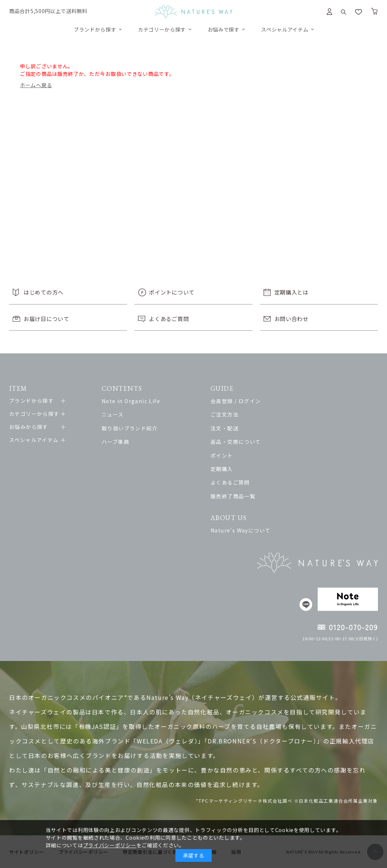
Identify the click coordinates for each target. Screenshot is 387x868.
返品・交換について (236, 442)
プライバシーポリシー (110, 845)
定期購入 (222, 469)
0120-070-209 (353, 627)
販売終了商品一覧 (233, 496)
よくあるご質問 (169, 319)
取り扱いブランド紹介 (130, 428)
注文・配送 (225, 428)
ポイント (222, 455)
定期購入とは (292, 292)
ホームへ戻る (36, 85)
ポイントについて (172, 292)
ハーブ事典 (115, 442)
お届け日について (46, 319)
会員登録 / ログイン (236, 401)
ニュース (113, 414)
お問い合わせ (292, 319)
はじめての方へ (44, 292)
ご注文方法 (225, 414)
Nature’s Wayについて (241, 530)
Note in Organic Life (131, 401)
